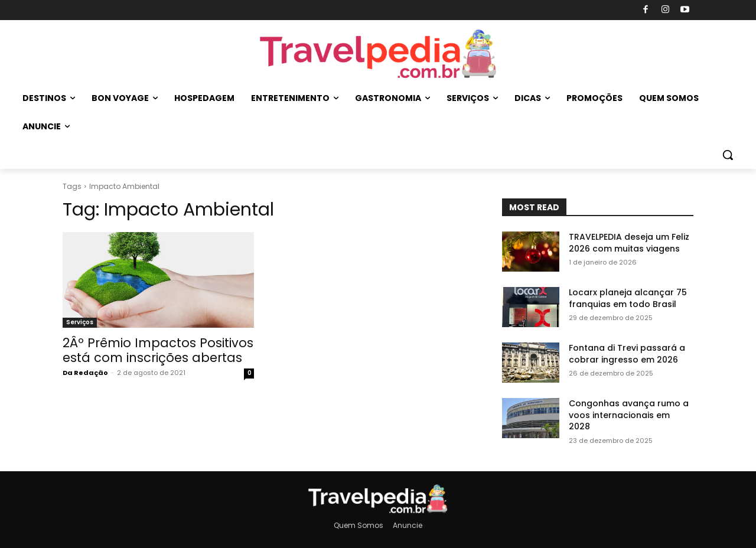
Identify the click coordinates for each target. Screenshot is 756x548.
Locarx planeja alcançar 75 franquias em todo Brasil (628, 298)
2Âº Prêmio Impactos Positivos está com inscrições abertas (158, 350)
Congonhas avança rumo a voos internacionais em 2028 (629, 415)
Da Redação (85, 373)
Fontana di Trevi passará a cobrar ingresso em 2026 (627, 354)
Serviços (80, 322)
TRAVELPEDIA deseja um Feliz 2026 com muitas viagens (629, 243)
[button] (728, 155)
